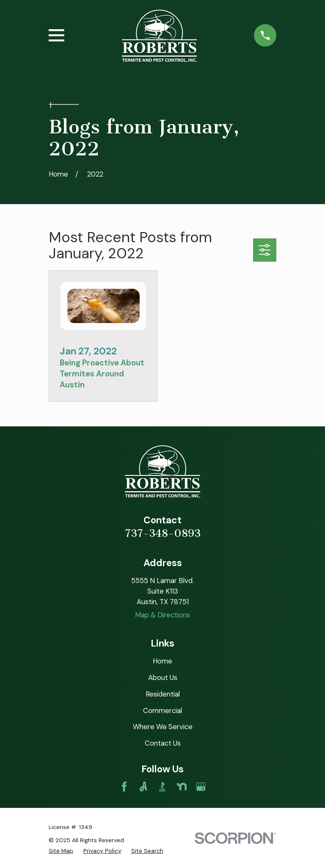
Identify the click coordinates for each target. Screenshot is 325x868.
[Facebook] (124, 786)
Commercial (162, 710)
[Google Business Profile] (201, 786)
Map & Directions (162, 615)
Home (162, 661)
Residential (163, 694)
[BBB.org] (162, 786)
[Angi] (143, 786)
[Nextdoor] (182, 786)
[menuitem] (61, 851)
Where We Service (163, 727)
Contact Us (163, 743)
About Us (163, 677)
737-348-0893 (163, 534)
